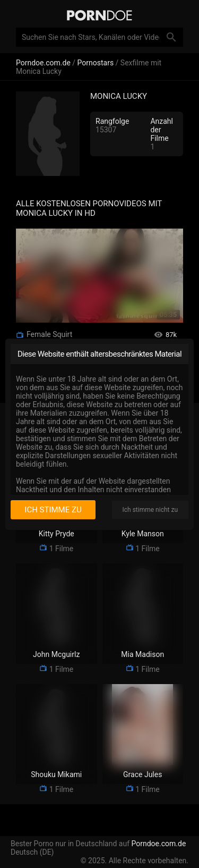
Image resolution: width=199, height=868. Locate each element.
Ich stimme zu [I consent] (53, 510)
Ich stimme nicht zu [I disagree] (150, 510)
